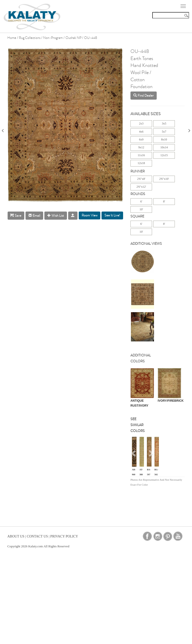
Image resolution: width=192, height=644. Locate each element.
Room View (90, 215)
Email (34, 216)
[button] (134, 455)
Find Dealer (144, 96)
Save (16, 216)
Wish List (56, 216)
